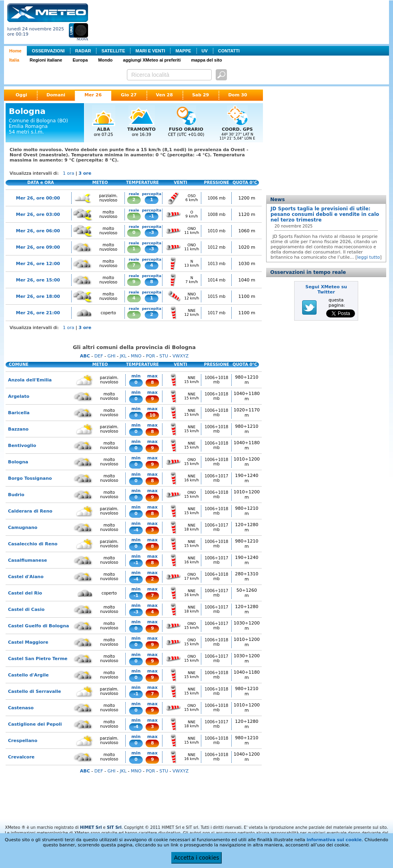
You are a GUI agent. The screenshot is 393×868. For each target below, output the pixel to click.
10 (152, 415)
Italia (14, 60)
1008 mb (217, 215)
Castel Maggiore (28, 642)
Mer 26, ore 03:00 (38, 215)
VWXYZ (180, 356)
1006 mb (217, 198)
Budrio (16, 495)
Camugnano (23, 528)
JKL (123, 356)
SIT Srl (114, 827)
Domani (56, 95)
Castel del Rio (25, 593)
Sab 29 (201, 95)
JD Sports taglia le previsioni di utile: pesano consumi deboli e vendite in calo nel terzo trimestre (325, 214)
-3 (152, 232)
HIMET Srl (91, 827)
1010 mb (217, 231)
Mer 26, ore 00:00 (38, 198)
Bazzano (18, 429)
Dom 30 (238, 95)
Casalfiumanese (27, 560)
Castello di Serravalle (34, 691)
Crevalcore (21, 757)
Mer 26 (93, 95)
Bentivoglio (22, 446)
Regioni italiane (46, 60)
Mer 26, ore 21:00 (38, 313)
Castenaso (21, 708)
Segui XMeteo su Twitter (326, 289)
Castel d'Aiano (26, 577)
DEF (99, 356)
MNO (136, 356)
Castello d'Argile (28, 675)
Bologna (18, 462)
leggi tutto (368, 257)
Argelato (19, 396)
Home (15, 51)
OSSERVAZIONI (48, 51)
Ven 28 (164, 95)
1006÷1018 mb (216, 380)
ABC (85, 356)
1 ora (69, 173)
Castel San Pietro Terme (38, 659)
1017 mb (217, 313)
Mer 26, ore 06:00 (38, 231)
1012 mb (217, 247)
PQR (150, 356)
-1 (152, 216)
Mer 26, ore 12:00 (38, 264)
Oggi (21, 95)
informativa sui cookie (334, 840)
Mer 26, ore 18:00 (38, 296)
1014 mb (217, 280)
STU (164, 356)
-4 (136, 530)
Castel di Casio (26, 610)
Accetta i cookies (197, 858)
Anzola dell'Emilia (30, 380)
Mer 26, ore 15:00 (38, 280)
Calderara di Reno (30, 511)
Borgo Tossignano (30, 478)
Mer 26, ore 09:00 (38, 247)
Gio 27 (129, 95)
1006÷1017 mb (216, 478)
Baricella (19, 413)
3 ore (85, 173)
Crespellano (23, 741)
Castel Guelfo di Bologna (39, 626)
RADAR (83, 51)
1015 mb (217, 296)
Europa (80, 60)
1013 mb (217, 264)
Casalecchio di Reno (33, 544)
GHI (111, 356)
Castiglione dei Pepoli (35, 724)
